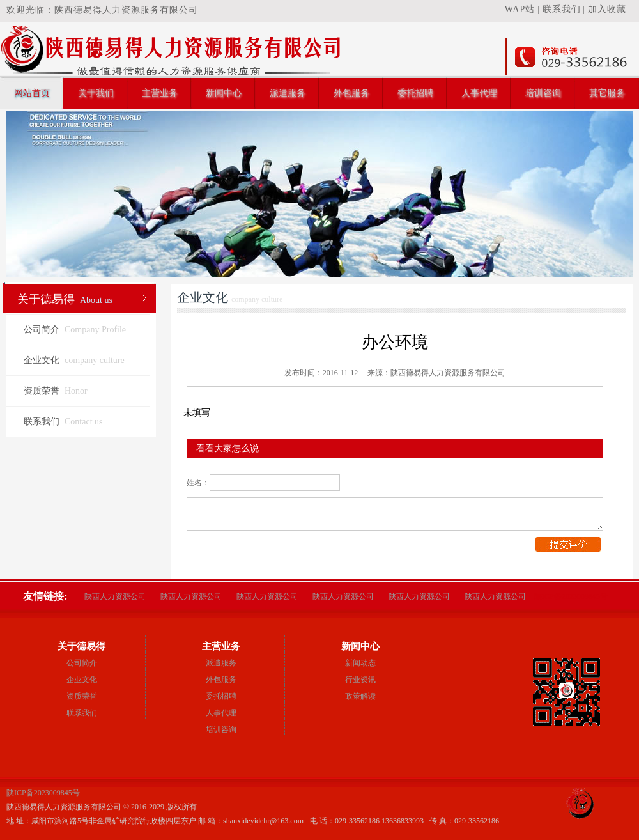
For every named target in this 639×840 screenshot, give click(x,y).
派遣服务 (288, 93)
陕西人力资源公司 (115, 596)
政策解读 (360, 696)
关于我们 (96, 93)
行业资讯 (360, 680)
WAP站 (520, 9)
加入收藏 (607, 9)
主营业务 (160, 93)
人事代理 (479, 93)
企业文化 (74, 360)
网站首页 (32, 93)
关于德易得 (65, 299)
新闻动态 (360, 663)
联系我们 (562, 9)
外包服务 (351, 93)
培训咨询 (543, 93)
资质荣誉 (56, 391)
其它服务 (607, 93)
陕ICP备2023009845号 (571, 596)
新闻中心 (224, 93)
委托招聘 (415, 93)
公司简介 (75, 330)
